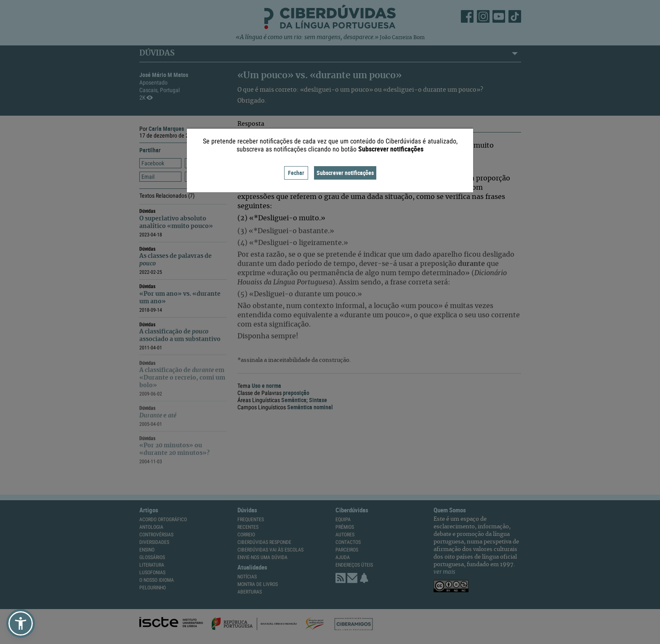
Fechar (296, 173)
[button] (21, 623)
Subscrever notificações (345, 173)
